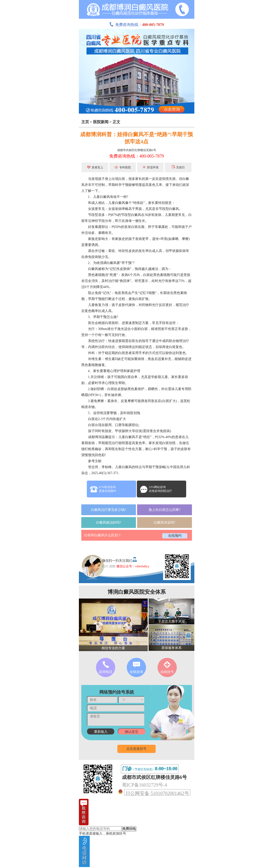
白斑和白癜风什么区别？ (103, 535)
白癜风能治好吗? (108, 523)
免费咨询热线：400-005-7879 (137, 156)
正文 (116, 122)
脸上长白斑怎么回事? (165, 510)
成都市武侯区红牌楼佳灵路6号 (137, 150)
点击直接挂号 (136, 749)
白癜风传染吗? (165, 523)
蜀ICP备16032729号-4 (145, 785)
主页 (85, 122)
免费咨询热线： (137, 25)
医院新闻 (101, 122)
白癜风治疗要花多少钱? (108, 510)
